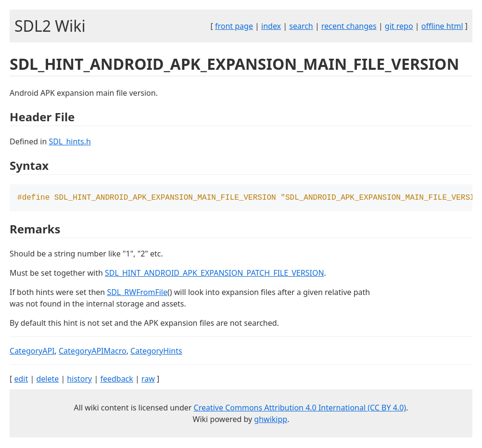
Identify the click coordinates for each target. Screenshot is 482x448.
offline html (442, 26)
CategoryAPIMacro (93, 352)
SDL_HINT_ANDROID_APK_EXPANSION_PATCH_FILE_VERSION (215, 274)
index (271, 26)
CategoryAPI (32, 352)
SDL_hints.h (70, 141)
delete (47, 380)
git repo (399, 26)
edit (21, 380)
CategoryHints (156, 352)
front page (234, 26)
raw (148, 380)
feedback (116, 380)
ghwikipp (271, 420)
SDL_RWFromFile (137, 293)
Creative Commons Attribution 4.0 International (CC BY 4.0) (300, 409)
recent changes (349, 26)
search (301, 26)
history (79, 380)
